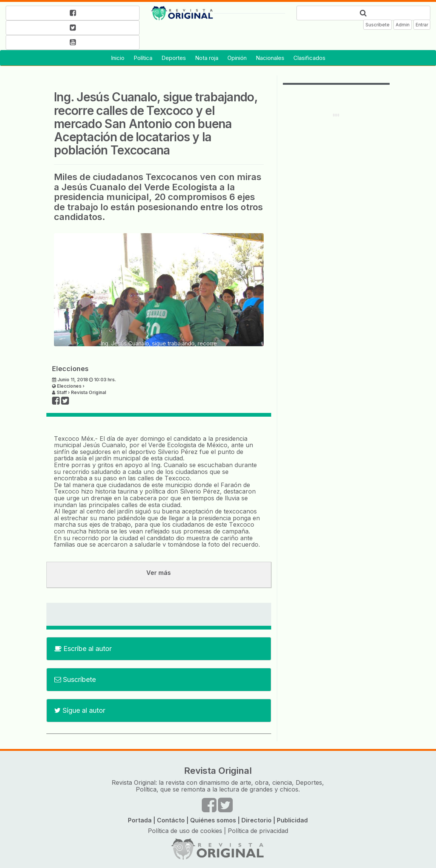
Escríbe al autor (83, 649)
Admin (403, 25)
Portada (140, 820)
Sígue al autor (80, 710)
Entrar (422, 25)
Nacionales (270, 58)
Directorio (256, 820)
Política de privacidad (258, 831)
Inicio (118, 58)
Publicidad (292, 820)
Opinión (237, 58)
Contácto (171, 820)
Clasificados (309, 58)
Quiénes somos (213, 820)
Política (143, 58)
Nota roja (207, 58)
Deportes (174, 58)
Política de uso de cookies (185, 831)
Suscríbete (378, 25)
